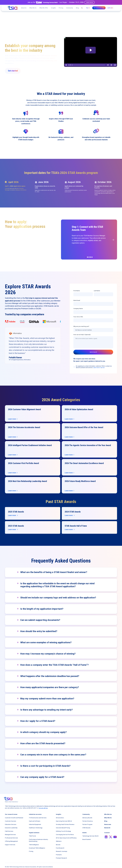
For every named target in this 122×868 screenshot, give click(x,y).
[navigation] (13, 8)
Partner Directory (88, 821)
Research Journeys (62, 851)
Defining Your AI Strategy (63, 831)
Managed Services (10, 834)
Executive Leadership (11, 828)
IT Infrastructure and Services (38, 818)
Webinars (59, 841)
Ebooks (58, 845)
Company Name (78, 308)
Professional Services (11, 838)
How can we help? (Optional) (82, 335)
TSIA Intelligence (34, 845)
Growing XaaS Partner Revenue (65, 824)
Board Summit (87, 839)
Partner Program (87, 824)
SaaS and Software (35, 821)
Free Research (60, 848)
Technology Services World (90, 836)
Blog (77, 8)
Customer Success (10, 821)
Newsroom (108, 824)
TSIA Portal (32, 836)
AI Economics (60, 818)
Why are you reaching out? (81, 326)
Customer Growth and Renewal (14, 818)
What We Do (33, 8)
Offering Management (11, 841)
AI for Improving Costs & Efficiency (66, 838)
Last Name (97, 291)
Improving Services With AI (64, 821)
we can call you (43, 808)
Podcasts (59, 855)
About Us (24, 8)
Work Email (77, 300)
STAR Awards (86, 828)
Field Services (9, 831)
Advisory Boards (87, 818)
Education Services (11, 824)
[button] (44, 8)
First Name (77, 291)
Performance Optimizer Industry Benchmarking (38, 840)
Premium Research (61, 858)
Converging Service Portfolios (65, 834)
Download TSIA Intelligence (37, 848)
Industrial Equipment (35, 824)
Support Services (10, 845)
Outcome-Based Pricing (63, 828)
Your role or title (78, 317)
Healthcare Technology (36, 828)
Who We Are (108, 814)
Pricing (61, 8)
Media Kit (107, 828)
